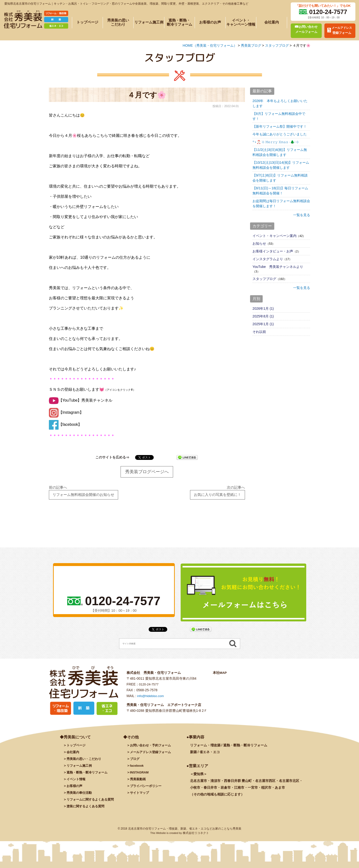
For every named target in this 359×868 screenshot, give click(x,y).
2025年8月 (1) (263, 316)
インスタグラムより (268, 259)
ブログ (135, 761)
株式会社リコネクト (196, 835)
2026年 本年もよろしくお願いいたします (280, 103)
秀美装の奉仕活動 (80, 794)
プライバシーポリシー (147, 788)
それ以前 (259, 332)
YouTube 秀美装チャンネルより (278, 267)
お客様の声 (75, 788)
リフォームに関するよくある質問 (92, 801)
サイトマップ (140, 794)
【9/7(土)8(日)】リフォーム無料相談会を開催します (280, 178)
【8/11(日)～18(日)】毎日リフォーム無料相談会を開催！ (280, 191)
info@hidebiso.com (152, 698)
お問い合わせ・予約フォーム (152, 747)
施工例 (80, 767)
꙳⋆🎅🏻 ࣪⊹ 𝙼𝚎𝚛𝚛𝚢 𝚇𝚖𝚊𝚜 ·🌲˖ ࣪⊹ (276, 142)
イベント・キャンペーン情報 (241, 22)
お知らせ (259, 243)
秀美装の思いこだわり (118, 22)
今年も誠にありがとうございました (280, 134)
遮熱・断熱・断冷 (89, 774)
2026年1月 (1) (263, 309)
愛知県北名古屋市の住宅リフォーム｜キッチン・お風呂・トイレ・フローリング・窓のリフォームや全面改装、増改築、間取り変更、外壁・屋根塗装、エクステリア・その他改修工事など (126, 4)
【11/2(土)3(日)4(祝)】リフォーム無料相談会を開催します (280, 152)
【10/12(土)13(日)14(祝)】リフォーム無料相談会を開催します (281, 165)
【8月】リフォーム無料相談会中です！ (279, 116)
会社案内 (272, 22)
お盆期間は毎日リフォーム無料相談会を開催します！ (281, 203)
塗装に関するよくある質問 (87, 808)
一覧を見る (302, 215)
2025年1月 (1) (263, 324)
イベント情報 (77, 781)
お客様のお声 (210, 22)
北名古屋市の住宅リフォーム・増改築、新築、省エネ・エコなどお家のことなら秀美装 (185, 831)
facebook (137, 767)
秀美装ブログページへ (147, 472)
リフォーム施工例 (149, 22)
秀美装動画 (138, 781)
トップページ (87, 22)
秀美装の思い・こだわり (85, 761)
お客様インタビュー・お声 (273, 251)
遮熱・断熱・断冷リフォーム (179, 22)
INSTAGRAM (140, 774)
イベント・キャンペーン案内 (275, 236)
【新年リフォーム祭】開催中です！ (280, 126)
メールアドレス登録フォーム (152, 754)
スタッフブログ (264, 279)
